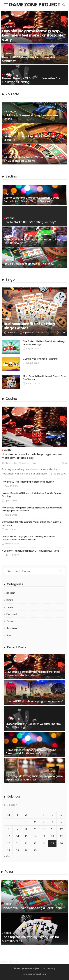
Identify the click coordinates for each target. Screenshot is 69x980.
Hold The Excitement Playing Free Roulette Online (31, 117)
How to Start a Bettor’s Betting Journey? (30, 222)
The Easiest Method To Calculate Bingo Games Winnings (44, 343)
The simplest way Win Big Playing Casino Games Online (30, 939)
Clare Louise (11, 463)
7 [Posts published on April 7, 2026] (17, 829)
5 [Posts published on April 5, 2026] (61, 822)
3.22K (61, 332)
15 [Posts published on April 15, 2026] (26, 836)
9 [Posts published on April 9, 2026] (35, 829)
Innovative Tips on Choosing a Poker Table (32, 908)
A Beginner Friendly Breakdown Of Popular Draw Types (30, 551)
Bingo (9, 319)
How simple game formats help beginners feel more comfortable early (33, 35)
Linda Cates (12, 333)
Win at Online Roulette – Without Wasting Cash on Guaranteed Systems (34, 159)
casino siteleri (9, 961)
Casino (8, 27)
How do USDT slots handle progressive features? (29, 59)
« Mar (7, 856)
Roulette (11, 112)
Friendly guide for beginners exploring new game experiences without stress (34, 778)
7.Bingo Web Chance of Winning (40, 359)
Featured (12, 614)
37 (64, 463)
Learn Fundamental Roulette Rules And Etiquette (29, 138)
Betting (10, 194)
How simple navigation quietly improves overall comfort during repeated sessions (32, 509)
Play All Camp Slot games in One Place (29, 264)
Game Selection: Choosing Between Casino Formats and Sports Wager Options (32, 199)
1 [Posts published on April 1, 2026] (26, 822)
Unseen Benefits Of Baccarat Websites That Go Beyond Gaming (32, 80)
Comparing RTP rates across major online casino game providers (31, 523)
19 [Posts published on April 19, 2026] (61, 836)
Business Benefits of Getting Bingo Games (29, 326)
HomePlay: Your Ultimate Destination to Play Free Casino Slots (32, 241)
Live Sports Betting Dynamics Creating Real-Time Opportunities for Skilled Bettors (29, 538)
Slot (9, 635)
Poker (10, 621)
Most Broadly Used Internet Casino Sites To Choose (45, 378)
